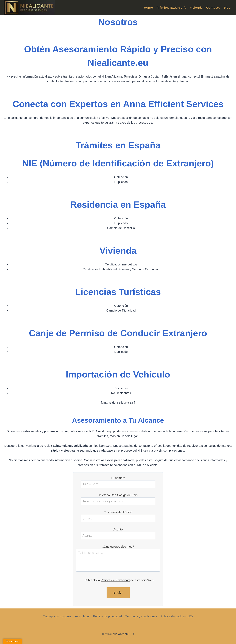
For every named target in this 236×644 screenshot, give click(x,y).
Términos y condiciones (141, 616)
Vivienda (196, 8)
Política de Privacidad (115, 580)
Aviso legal (82, 616)
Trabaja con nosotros (57, 616)
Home (148, 8)
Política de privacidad (107, 616)
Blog (227, 8)
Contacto (213, 8)
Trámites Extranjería (171, 8)
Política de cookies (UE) (177, 616)
